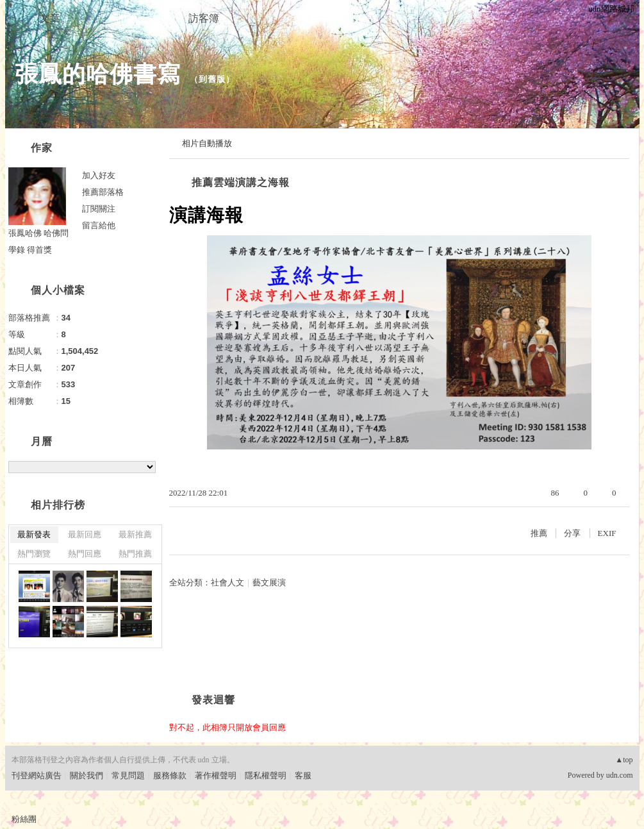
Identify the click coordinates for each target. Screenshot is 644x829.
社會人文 (227, 582)
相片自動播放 (207, 143)
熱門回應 (85, 554)
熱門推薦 (135, 554)
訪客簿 (204, 18)
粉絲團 (24, 819)
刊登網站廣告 (37, 775)
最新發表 (34, 534)
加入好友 (99, 175)
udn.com (620, 775)
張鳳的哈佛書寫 (98, 74)
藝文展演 (269, 582)
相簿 (127, 18)
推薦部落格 (103, 192)
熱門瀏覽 (34, 554)
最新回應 (85, 534)
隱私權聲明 (266, 775)
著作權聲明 (216, 775)
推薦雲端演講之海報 (241, 182)
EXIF (607, 533)
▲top (624, 760)
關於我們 (87, 775)
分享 (572, 533)
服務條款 (170, 775)
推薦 (539, 533)
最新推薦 (135, 534)
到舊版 (212, 79)
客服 (303, 775)
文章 (50, 18)
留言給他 (99, 225)
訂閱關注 (99, 209)
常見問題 (128, 775)
